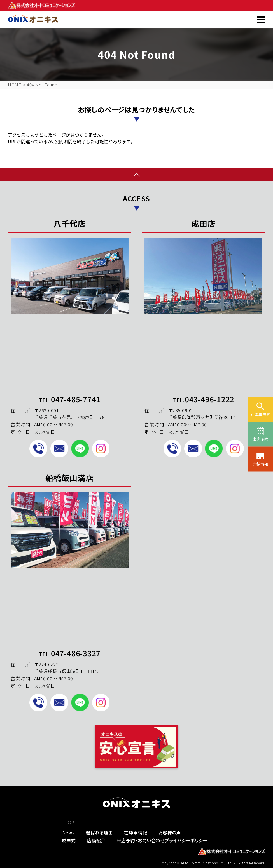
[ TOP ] (70, 822)
